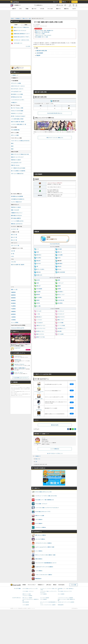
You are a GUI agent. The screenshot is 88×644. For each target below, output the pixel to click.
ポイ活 (55, 2)
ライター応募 (73, 585)
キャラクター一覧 (15, 229)
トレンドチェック (60, 311)
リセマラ (74, 9)
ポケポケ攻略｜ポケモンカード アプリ (65, 591)
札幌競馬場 (13, 292)
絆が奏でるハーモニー (39, 331)
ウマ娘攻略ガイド (37, 456)
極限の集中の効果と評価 (42, 51)
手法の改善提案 (38, 289)
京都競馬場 (13, 312)
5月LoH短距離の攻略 (15, 130)
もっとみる (28, 46)
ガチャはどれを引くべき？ (16, 92)
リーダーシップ (59, 283)
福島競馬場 (13, 298)
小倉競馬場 (13, 317)
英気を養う (58, 266)
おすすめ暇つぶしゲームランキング (21, 378)
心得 (36, 462)
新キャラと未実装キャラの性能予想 (18, 171)
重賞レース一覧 (14, 290)
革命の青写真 (59, 303)
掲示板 (26, 25)
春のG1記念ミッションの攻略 (17, 94)
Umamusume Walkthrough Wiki (18, 328)
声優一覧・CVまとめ (15, 165)
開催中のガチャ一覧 (39, 32)
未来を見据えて (59, 292)
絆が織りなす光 (38, 275)
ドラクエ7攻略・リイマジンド (28, 591)
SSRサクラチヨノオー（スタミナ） (18, 86)
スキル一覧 (13, 262)
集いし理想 (37, 306)
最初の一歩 (58, 252)
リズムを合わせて (38, 323)
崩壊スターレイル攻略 (27, 594)
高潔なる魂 (37, 272)
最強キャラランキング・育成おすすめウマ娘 (22, 27)
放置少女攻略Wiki (26, 602)
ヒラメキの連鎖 (59, 323)
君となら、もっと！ (60, 295)
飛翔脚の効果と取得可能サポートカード (22, 34)
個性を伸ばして (38, 317)
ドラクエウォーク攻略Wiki (27, 596)
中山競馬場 (13, 306)
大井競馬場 (13, 320)
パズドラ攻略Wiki (43, 594)
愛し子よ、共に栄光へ (39, 269)
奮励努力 (58, 286)
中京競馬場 (13, 309)
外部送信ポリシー (41, 585)
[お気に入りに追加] (60, 5)
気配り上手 (37, 286)
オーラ (36, 249)
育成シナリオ (38, 459)
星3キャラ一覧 (14, 235)
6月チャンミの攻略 (15, 135)
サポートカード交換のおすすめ (17, 174)
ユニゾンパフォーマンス (40, 328)
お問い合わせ (49, 585)
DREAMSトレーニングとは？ (17, 113)
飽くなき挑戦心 (38, 297)
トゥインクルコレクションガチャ (18, 100)
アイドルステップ (60, 314)
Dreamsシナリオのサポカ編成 (17, 111)
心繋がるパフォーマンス (40, 326)
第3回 (12, 149)
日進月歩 (58, 297)
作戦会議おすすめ (50, 31)
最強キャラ (58, 9)
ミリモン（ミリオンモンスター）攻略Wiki (48, 605)
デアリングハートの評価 (40, 34)
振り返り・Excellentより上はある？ (18, 116)
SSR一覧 (13, 251)
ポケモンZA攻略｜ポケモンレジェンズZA (30, 589)
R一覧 (12, 256)
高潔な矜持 (37, 261)
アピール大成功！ (60, 334)
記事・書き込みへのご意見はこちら (55, 453)
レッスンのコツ (38, 320)
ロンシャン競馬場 (15, 323)
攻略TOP (14, 9)
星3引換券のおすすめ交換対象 (17, 196)
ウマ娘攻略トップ (15, 75)
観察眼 (58, 280)
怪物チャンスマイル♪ (39, 334)
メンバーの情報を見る (55, 449)
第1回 (12, 143)
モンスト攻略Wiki (61, 594)
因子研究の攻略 (46, 32)
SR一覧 (13, 254)
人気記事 (16, 25)
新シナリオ (34, 9)
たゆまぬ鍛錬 (59, 255)
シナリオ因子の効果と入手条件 (17, 119)
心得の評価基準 (40, 53)
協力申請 (37, 280)
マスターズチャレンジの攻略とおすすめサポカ (20, 141)
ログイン (74, 2)
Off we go (58, 269)
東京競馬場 (13, 303)
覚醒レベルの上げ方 (15, 210)
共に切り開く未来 (60, 300)
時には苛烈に (38, 258)
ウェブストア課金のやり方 (16, 202)
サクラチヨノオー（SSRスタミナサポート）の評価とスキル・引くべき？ (22, 40)
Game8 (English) (61, 585)
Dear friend (37, 264)
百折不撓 (37, 303)
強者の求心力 (38, 255)
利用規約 (24, 585)
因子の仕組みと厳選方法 (16, 218)
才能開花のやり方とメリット (17, 213)
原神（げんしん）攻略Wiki (27, 598)
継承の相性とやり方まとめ (16, 216)
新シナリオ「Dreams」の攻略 (17, 108)
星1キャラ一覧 (14, 240)
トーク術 (37, 314)
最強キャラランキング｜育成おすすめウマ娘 (20, 154)
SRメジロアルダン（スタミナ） (17, 89)
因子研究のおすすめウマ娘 (16, 97)
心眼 (36, 266)
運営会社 (55, 585)
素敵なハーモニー (60, 320)
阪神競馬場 (13, 314)
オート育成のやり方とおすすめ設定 (18, 168)
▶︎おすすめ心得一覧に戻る (55, 240)
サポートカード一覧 (15, 246)
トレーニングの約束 (60, 326)
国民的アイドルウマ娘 (39, 337)
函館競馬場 (13, 295)
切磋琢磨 (58, 289)
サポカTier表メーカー (18, 43)
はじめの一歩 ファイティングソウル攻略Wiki (66, 602)
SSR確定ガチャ (14, 103)
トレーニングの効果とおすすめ (17, 221)
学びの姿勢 (58, 249)
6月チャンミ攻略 (45, 37)
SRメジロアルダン (48, 35)
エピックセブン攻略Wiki (45, 598)
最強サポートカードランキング (20, 31)
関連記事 (38, 55)
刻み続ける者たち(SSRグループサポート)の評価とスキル (22, 37)
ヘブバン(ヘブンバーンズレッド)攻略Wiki (65, 598)
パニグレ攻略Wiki (26, 605)
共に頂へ (58, 258)
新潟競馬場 (13, 301)
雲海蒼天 (37, 300)
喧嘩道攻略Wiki (61, 605)
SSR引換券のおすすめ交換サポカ (18, 199)
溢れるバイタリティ (60, 317)
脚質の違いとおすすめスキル (17, 224)
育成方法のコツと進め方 (16, 160)
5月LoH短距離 (38, 37)
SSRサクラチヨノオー (40, 35)
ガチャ (21, 9)
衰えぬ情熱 (37, 292)
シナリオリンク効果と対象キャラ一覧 (19, 124)
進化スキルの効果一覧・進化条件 (18, 122)
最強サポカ (66, 9)
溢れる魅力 (58, 331)
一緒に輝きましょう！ (60, 328)
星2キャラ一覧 (14, 237)
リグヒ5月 (42, 9)
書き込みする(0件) (55, 425)
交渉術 (36, 283)
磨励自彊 (37, 295)
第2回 (12, 146)
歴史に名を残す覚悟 (60, 272)
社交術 (36, 252)
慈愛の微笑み (59, 264)
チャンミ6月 (50, 9)
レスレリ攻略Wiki (43, 599)
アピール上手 (38, 311)
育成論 (27, 9)
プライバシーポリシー (32, 585)
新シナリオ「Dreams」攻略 (41, 31)
